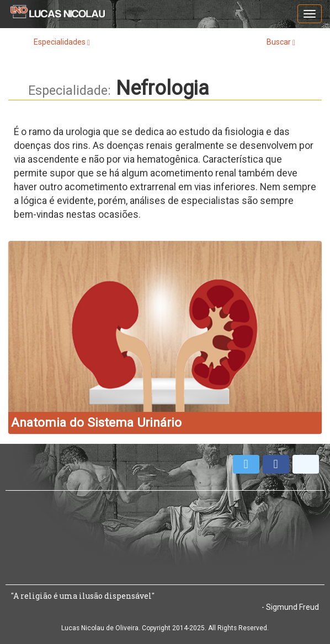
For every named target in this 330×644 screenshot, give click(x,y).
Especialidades (62, 42)
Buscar (281, 42)
